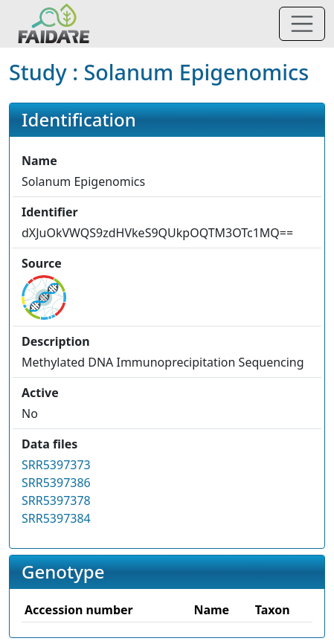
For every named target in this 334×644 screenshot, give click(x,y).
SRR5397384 (56, 518)
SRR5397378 (56, 500)
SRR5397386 (56, 483)
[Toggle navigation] (302, 24)
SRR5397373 (56, 465)
